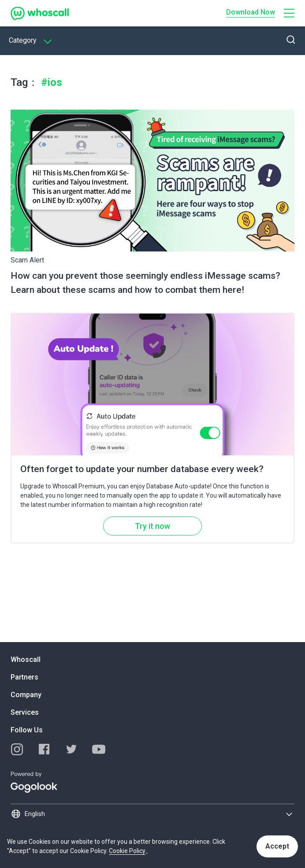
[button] (289, 13)
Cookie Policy (127, 851)
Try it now (152, 526)
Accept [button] (277, 846)
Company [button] (26, 695)
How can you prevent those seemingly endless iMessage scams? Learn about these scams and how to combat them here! (145, 283)
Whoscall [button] (26, 659)
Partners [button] (24, 677)
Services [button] (25, 712)
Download (251, 12)
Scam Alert (27, 260)
